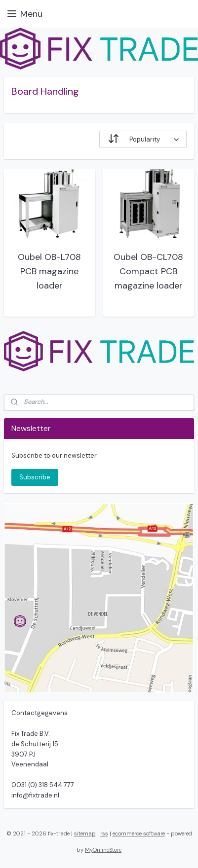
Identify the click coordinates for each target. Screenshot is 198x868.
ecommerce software (139, 833)
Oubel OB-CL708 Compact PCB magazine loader (148, 271)
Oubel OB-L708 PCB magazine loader (49, 271)
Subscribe (35, 477)
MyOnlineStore (103, 850)
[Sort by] (143, 139)
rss (104, 833)
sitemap (85, 833)
